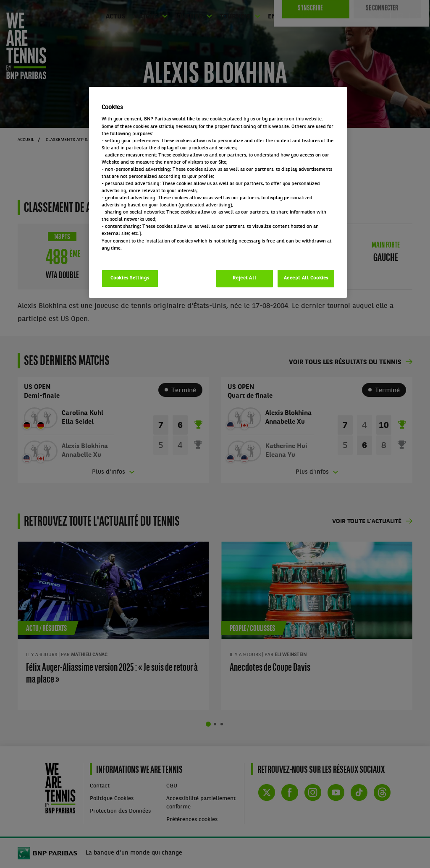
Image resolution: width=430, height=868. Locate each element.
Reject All (244, 278)
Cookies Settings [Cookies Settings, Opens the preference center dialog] (130, 278)
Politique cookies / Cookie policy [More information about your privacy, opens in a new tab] (139, 255)
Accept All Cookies (306, 278)
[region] (218, 192)
